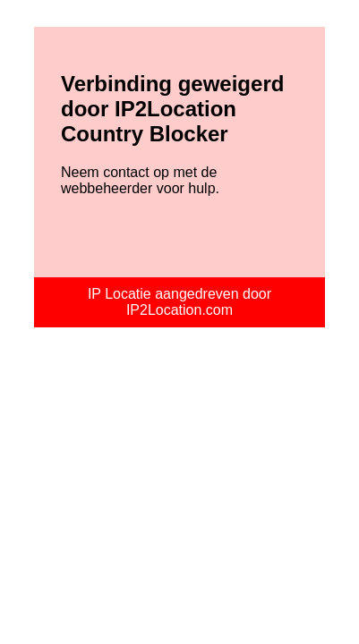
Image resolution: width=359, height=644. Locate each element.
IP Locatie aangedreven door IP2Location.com (179, 302)
